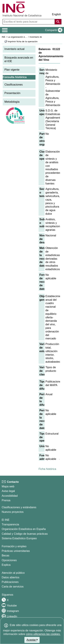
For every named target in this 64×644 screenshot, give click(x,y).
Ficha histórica (47, 469)
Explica (6, 565)
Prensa (6, 500)
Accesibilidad (10, 496)
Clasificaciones (14, 85)
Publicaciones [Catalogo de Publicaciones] (10, 582)
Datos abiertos (10, 577)
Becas (5, 556)
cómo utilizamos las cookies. (43, 634)
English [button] (56, 14)
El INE (6, 520)
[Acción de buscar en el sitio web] (58, 22)
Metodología (12, 102)
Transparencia (10, 524)
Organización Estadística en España (24, 529)
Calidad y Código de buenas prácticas (25, 534)
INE (3, 37)
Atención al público (13, 573)
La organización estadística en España (26, 37)
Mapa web (8, 486)
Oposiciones (9, 560)
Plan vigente (12, 70)
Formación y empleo (14, 546)
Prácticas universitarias (16, 551)
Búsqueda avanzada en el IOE (19, 59)
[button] (53, 30)
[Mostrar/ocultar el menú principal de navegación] (5, 30)
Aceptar (32, 640)
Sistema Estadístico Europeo (19, 538)
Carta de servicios (13, 587)
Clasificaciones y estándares (19, 507)
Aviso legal (8, 491)
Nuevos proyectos (13, 512)
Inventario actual (14, 49)
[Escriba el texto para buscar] (29, 22)
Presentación (12, 93)
